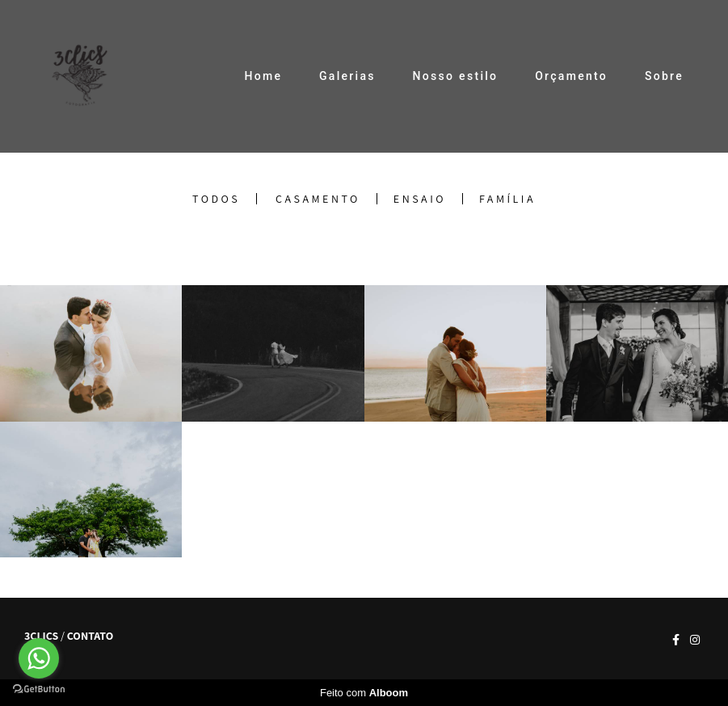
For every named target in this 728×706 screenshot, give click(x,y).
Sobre (664, 76)
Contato (90, 636)
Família (507, 199)
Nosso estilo (456, 76)
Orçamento (571, 76)
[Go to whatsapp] (39, 658)
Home (263, 76)
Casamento (318, 199)
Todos (216, 199)
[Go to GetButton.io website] (39, 689)
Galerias (347, 76)
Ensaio (420, 199)
